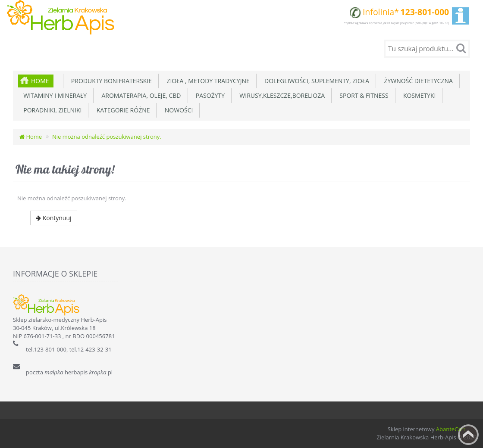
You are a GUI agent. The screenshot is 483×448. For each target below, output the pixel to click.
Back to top (468, 435)
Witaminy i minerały (53, 95)
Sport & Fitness (362, 95)
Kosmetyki (418, 95)
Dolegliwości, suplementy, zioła (315, 81)
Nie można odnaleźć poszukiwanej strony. (107, 137)
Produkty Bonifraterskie (110, 81)
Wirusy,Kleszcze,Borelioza (281, 95)
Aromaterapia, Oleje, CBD (140, 95)
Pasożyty (209, 95)
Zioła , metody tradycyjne (207, 81)
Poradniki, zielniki (51, 110)
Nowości (177, 110)
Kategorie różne (121, 110)
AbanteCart (451, 429)
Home (40, 81)
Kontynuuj (54, 218)
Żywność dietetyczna (417, 81)
